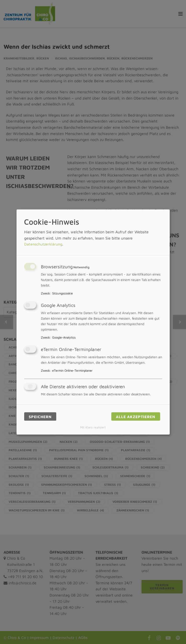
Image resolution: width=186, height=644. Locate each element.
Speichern (40, 416)
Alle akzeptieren (136, 416)
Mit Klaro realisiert (93, 427)
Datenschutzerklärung (43, 244)
